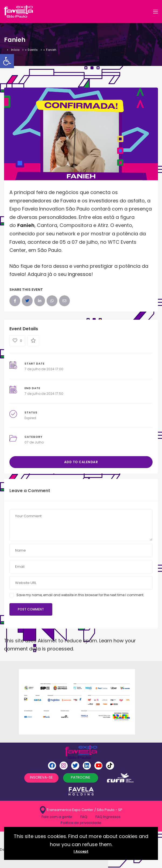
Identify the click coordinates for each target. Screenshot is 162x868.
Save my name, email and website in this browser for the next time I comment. (80, 595)
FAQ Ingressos (108, 817)
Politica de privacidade (81, 823)
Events (33, 50)
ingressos (80, 274)
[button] (7, 61)
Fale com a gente (57, 817)
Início (15, 50)
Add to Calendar (81, 462)
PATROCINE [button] (81, 777)
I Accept (81, 851)
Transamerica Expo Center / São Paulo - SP (81, 810)
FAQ (84, 817)
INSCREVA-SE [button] (41, 777)
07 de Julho (34, 442)
